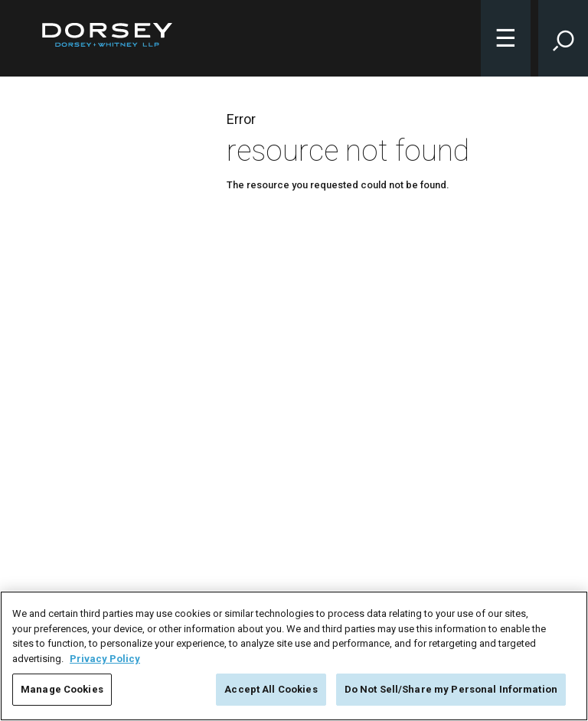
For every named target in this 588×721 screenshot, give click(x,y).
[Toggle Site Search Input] (563, 38)
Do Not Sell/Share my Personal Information (451, 689)
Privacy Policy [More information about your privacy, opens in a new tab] (105, 659)
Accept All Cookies (271, 689)
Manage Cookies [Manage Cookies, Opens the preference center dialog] (62, 689)
